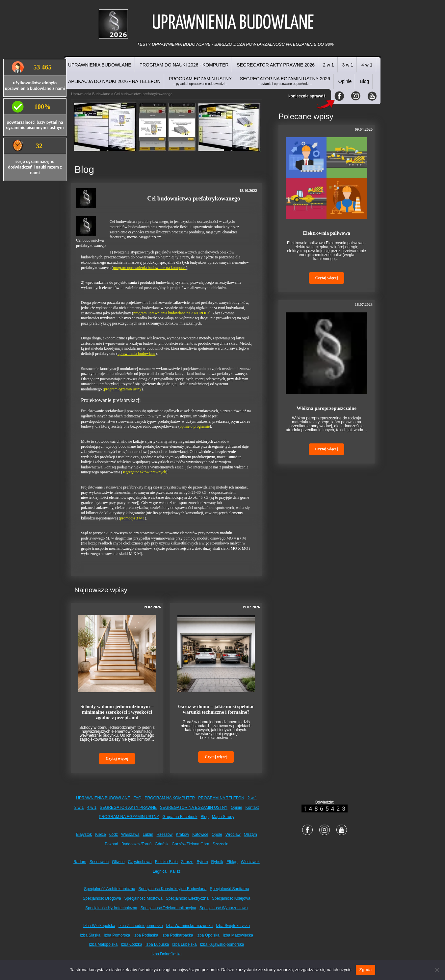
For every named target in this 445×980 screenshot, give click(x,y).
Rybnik (217, 862)
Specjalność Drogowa (102, 898)
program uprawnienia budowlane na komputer (149, 268)
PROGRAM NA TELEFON (221, 798)
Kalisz (175, 871)
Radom (80, 862)
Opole (217, 834)
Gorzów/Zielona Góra (191, 844)
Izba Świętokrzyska (233, 926)
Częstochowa (140, 862)
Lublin (148, 834)
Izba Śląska (90, 935)
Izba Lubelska (184, 944)
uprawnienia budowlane (136, 354)
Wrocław (233, 834)
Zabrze (187, 862)
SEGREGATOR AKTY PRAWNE (128, 808)
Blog (364, 81)
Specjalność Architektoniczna (109, 889)
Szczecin (221, 844)
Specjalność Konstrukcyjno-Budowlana (173, 889)
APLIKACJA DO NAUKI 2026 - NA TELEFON (114, 81)
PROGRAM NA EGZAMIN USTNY (129, 817)
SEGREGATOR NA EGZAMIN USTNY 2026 (285, 81)
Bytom (202, 862)
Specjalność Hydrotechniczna (111, 908)
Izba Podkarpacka (177, 935)
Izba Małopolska (104, 944)
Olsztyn (250, 834)
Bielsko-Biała (166, 862)
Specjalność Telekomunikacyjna (168, 908)
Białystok (84, 834)
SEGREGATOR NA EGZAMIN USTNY (194, 808)
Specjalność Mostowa (144, 898)
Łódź (114, 834)
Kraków (182, 834)
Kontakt (252, 808)
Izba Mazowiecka (238, 935)
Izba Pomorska (117, 935)
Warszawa (130, 834)
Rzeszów (165, 834)
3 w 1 (348, 65)
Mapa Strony (223, 817)
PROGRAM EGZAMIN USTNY (200, 81)
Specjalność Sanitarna (229, 889)
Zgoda (365, 970)
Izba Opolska (208, 935)
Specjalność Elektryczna (187, 898)
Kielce (101, 834)
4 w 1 (367, 65)
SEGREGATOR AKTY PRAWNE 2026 (276, 65)
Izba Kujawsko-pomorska (222, 944)
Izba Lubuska (157, 944)
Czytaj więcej (117, 758)
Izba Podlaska (146, 935)
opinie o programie (195, 426)
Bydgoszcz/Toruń (136, 844)
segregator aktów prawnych (144, 472)
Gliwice (118, 862)
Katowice (200, 834)
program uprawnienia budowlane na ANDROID (171, 313)
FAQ (138, 798)
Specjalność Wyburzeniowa (224, 908)
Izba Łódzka (131, 944)
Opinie (345, 81)
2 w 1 (328, 65)
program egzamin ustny (123, 389)
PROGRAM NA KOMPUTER (170, 798)
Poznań (111, 844)
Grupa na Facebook (180, 817)
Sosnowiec (99, 862)
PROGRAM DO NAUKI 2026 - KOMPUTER (184, 65)
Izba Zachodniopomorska (141, 926)
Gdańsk (161, 844)
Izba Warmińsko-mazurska (190, 926)
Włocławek (250, 862)
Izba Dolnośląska (166, 954)
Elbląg (232, 862)
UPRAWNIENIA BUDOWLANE (100, 65)
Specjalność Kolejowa (231, 898)
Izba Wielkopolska (99, 926)
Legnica (160, 871)
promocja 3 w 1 (132, 518)
